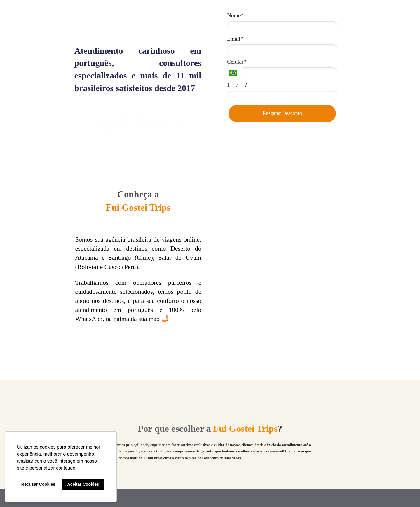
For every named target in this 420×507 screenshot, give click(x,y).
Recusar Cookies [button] (38, 484)
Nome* (235, 15)
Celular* (237, 62)
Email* (235, 39)
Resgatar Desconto (282, 113)
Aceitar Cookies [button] (83, 484)
